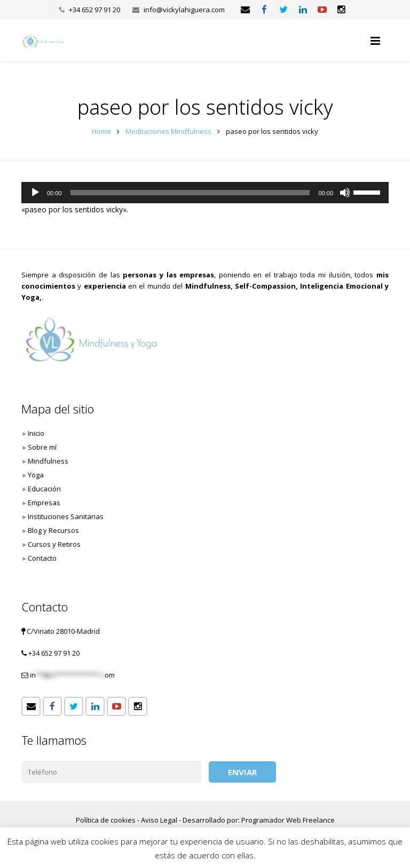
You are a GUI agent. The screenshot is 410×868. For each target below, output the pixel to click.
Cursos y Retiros (54, 544)
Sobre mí (42, 447)
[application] (205, 193)
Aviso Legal (159, 820)
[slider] (190, 193)
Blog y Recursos (53, 530)
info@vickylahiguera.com (184, 10)
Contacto (42, 558)
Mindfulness (48, 461)
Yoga (36, 475)
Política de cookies (106, 820)
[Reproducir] (35, 193)
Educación (44, 489)
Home (101, 131)
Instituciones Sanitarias (66, 516)
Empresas (44, 503)
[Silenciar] (345, 193)
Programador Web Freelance (288, 820)
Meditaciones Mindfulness (168, 131)
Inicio (36, 433)
